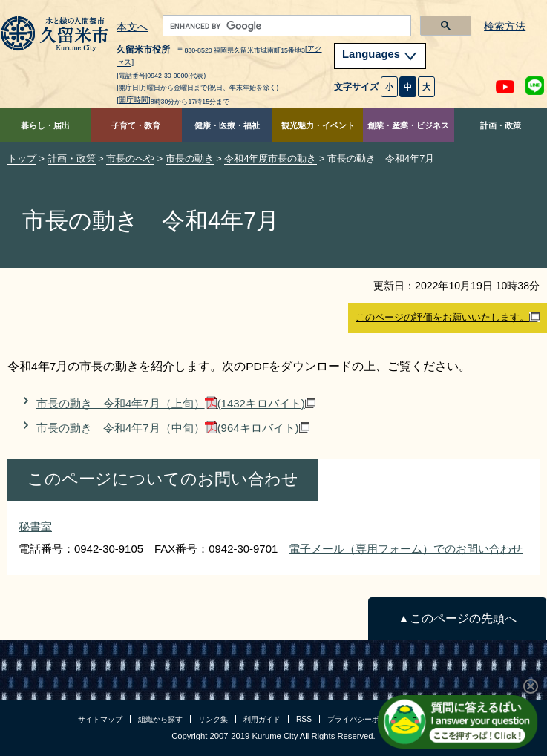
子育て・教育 (136, 125)
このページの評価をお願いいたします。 (448, 318)
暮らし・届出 (45, 125)
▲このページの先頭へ (457, 618)
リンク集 (213, 719)
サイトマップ (100, 719)
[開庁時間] (133, 100)
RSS (304, 719)
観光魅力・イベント (318, 125)
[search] (285, 26)
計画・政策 (501, 125)
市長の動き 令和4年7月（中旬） (173, 428)
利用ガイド (262, 719)
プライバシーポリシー (364, 719)
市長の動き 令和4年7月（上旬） (176, 403)
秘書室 (35, 526)
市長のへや (130, 158)
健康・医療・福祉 (227, 125)
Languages (380, 54)
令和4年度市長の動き (270, 158)
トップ (22, 158)
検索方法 (505, 26)
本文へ (132, 27)
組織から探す (160, 719)
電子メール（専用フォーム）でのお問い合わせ (406, 549)
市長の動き (190, 158)
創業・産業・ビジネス (408, 125)
